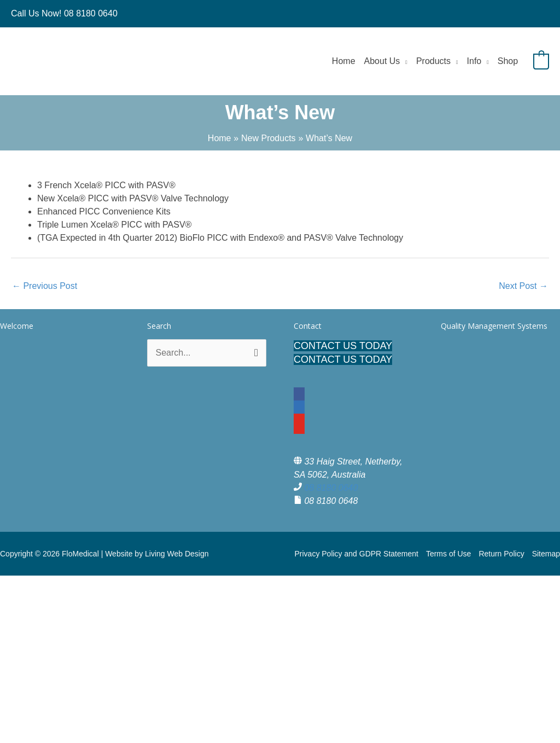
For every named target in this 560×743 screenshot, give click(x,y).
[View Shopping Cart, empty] (541, 61)
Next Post (523, 286)
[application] (404, 61)
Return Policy (501, 554)
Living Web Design (177, 554)
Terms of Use (448, 554)
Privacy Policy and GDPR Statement (356, 554)
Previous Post (45, 286)
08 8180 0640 (331, 488)
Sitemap (546, 554)
